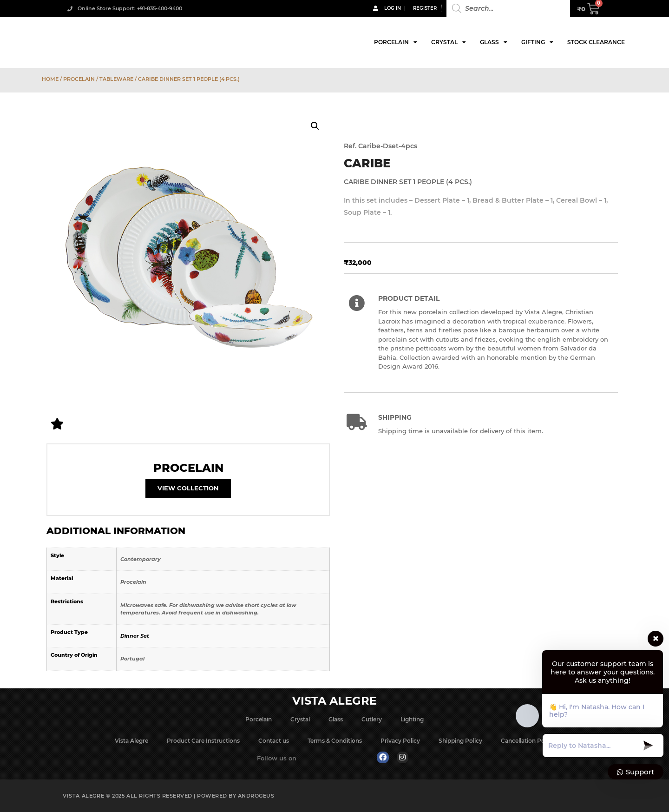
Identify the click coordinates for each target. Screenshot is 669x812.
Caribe (367, 163)
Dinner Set (135, 636)
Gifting (537, 42)
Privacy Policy (400, 741)
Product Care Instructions (203, 741)
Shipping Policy (460, 741)
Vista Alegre (131, 741)
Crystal (449, 42)
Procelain (79, 79)
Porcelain (396, 42)
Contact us (274, 741)
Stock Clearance (596, 42)
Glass (494, 42)
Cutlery (372, 719)
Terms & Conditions (335, 741)
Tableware (116, 79)
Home (50, 79)
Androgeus (256, 796)
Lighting (412, 719)
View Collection (188, 488)
